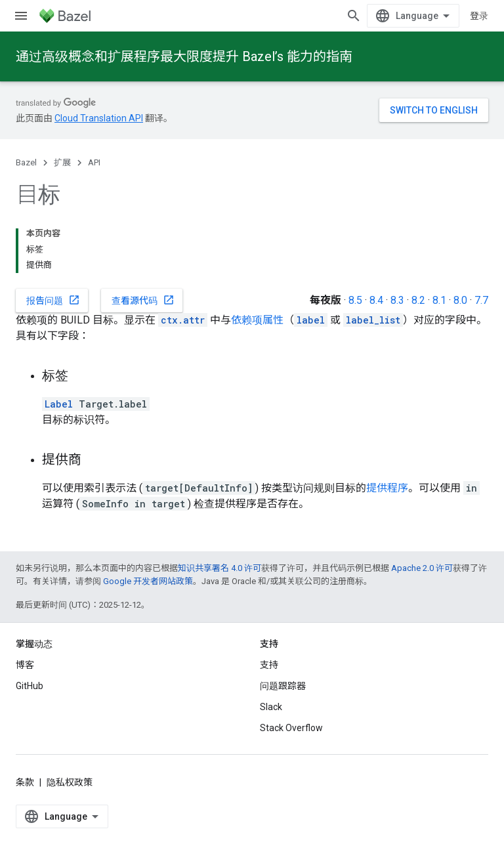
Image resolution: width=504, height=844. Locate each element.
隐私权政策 (70, 782)
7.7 (481, 300)
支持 (269, 665)
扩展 (62, 162)
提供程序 (387, 488)
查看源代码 (143, 300)
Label (59, 404)
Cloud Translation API (99, 118)
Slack (271, 707)
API (94, 162)
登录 (479, 16)
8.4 (376, 300)
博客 (25, 665)
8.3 (397, 300)
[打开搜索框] (354, 16)
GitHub (30, 686)
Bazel (26, 162)
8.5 (355, 300)
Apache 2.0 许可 (422, 568)
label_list (373, 320)
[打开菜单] (21, 16)
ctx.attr (183, 320)
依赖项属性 (257, 320)
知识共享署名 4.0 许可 (220, 568)
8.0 (460, 300)
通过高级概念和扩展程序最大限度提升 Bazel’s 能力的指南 (184, 56)
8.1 (439, 300)
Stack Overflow (291, 728)
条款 (25, 782)
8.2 (418, 300)
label (311, 320)
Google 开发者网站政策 (148, 581)
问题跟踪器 (283, 686)
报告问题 (53, 300)
